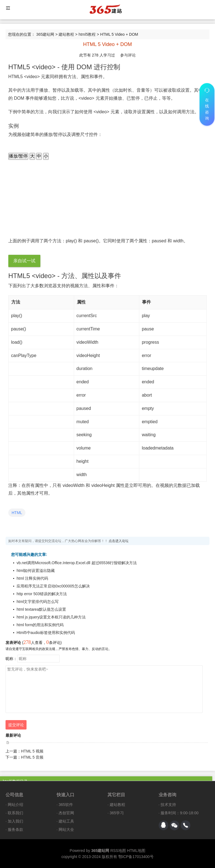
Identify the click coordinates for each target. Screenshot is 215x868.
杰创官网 (66, 813)
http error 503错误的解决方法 (42, 594)
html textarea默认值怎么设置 (41, 609)
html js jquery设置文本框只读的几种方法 (51, 617)
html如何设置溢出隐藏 (36, 571)
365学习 (117, 813)
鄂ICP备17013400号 (136, 857)
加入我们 (15, 821)
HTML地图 (136, 851)
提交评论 (16, 725)
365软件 (66, 805)
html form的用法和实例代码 (40, 625)
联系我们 (15, 813)
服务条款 (15, 830)
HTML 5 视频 (32, 751)
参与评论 (128, 55)
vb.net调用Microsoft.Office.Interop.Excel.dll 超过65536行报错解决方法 (77, 563)
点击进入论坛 (119, 541)
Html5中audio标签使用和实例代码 (46, 633)
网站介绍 (15, 805)
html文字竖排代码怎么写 (38, 602)
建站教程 (66, 34)
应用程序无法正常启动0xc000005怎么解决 (53, 586)
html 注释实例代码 (32, 578)
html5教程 (87, 34)
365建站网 (45, 34)
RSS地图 (118, 851)
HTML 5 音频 (32, 757)
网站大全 (66, 830)
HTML (17, 513)
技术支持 (168, 805)
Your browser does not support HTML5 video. (66, 205)
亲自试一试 (24, 261)
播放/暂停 (18, 156)
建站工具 (66, 821)
